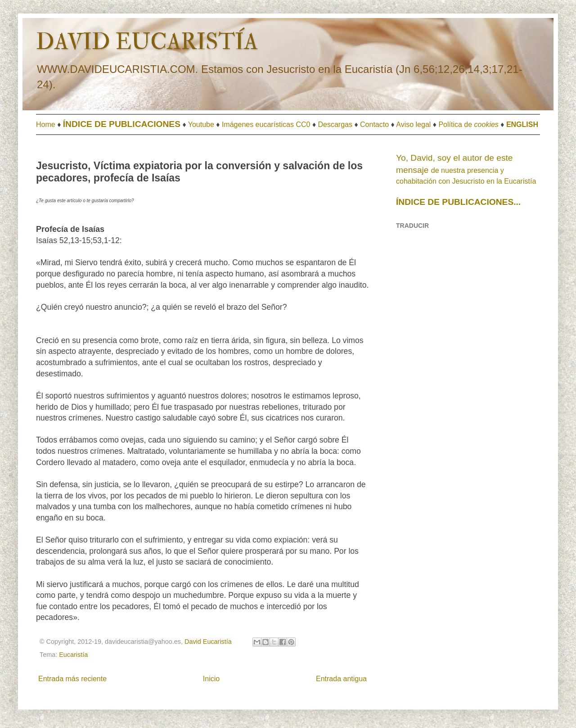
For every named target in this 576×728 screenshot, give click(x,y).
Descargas (335, 124)
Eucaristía (73, 655)
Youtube (201, 124)
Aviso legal (413, 124)
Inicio (211, 679)
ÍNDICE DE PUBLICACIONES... (458, 202)
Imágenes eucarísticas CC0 (266, 124)
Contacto (374, 124)
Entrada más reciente (72, 679)
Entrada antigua (341, 679)
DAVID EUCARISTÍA (147, 42)
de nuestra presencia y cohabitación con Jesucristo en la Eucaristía (466, 170)
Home (46, 124)
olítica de (471, 124)
